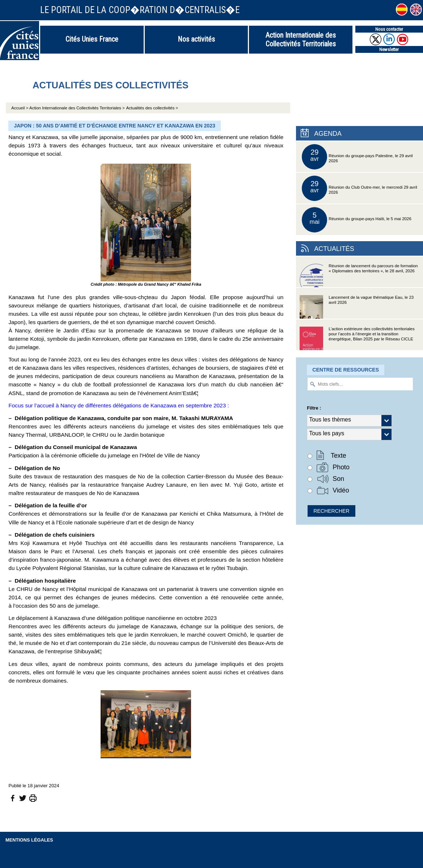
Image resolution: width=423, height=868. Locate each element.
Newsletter (389, 49)
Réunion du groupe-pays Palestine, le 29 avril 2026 (357, 157)
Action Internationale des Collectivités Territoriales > (77, 108)
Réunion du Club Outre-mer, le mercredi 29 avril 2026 (359, 188)
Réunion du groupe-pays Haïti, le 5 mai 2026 (357, 220)
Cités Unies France (92, 39)
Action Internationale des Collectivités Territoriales (301, 39)
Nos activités (196, 39)
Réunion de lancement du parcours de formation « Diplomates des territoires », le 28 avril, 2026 (359, 275)
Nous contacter (389, 29)
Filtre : (314, 408)
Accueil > (20, 108)
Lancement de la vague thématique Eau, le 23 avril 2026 (357, 307)
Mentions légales (29, 840)
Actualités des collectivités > (152, 108)
